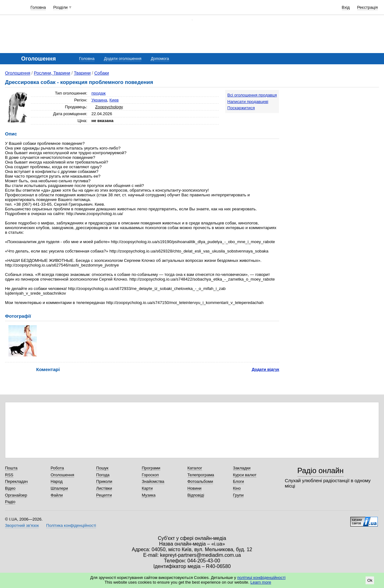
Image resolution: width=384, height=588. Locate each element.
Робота (57, 468)
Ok (370, 580)
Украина (99, 100)
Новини (194, 488)
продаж (99, 93)
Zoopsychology (109, 107)
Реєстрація (367, 7)
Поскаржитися (241, 108)
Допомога (160, 59)
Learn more (261, 582)
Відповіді (196, 495)
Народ (56, 481)
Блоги (238, 481)
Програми (151, 468)
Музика (148, 495)
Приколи (104, 481)
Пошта (11, 468)
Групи (238, 495)
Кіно (237, 488)
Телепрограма (201, 475)
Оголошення (18, 73)
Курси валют (245, 475)
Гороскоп (150, 475)
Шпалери (59, 488)
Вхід (346, 7)
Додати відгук (265, 369)
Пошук (102, 468)
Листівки (104, 488)
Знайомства (153, 481)
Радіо (10, 502)
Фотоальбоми (200, 481)
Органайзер (16, 495)
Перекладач (16, 481)
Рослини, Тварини (52, 73)
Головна (38, 7)
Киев (114, 100)
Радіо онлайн (321, 470)
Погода (103, 475)
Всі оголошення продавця (252, 95)
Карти (147, 488)
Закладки (242, 468)
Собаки (102, 73)
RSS (9, 475)
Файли (57, 495)
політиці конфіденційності (261, 578)
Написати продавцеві (248, 102)
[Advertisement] (332, 129)
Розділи (61, 7)
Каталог (195, 468)
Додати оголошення (123, 59)
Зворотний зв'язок (22, 525)
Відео (10, 488)
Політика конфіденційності (71, 525)
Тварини (82, 73)
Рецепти (104, 495)
